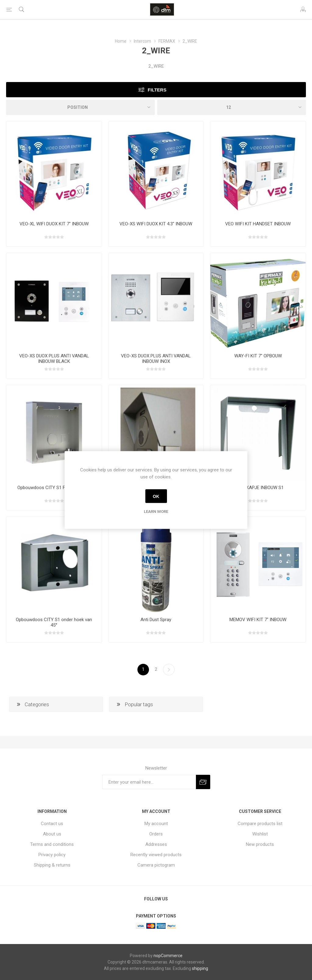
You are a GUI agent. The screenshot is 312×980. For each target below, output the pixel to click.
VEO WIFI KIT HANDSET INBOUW (258, 224)
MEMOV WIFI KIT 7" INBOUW (258, 620)
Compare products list (260, 824)
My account (156, 824)
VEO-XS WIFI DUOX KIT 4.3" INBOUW (156, 224)
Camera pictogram (156, 865)
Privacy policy (52, 855)
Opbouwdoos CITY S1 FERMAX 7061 (54, 488)
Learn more (156, 511)
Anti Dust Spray (156, 620)
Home (121, 41)
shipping (200, 968)
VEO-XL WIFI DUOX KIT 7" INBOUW (54, 224)
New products (260, 844)
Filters (157, 90)
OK (156, 496)
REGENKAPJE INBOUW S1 (258, 488)
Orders (156, 834)
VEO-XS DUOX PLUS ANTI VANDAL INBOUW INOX (156, 359)
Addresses (156, 844)
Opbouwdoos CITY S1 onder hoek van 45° (54, 622)
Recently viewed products (156, 855)
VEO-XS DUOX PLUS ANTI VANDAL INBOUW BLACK (54, 359)
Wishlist (260, 834)
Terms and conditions (52, 844)
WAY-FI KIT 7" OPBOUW (258, 356)
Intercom (142, 41)
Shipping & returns (52, 865)
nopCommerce (168, 956)
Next (169, 670)
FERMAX (167, 41)
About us (52, 834)
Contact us (52, 824)
